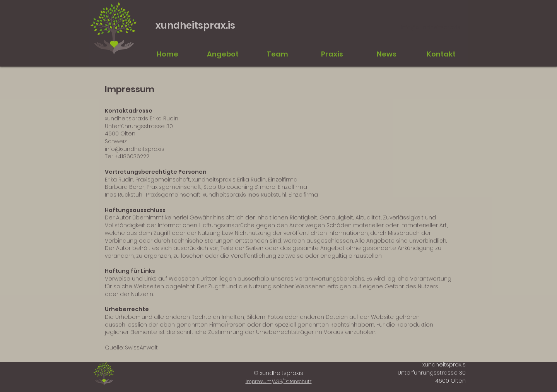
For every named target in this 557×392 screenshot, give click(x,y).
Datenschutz (298, 381)
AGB (278, 381)
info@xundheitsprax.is (431, 27)
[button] (277, 54)
